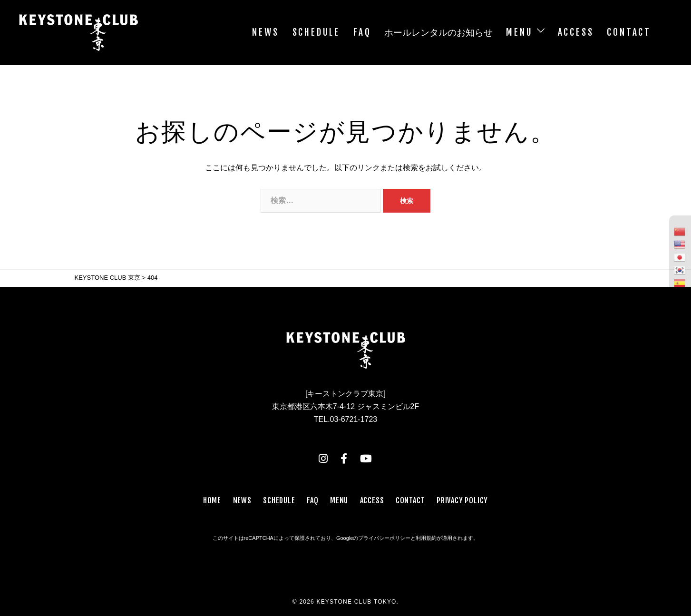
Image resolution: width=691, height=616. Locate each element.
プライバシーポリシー (384, 538)
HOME (212, 500)
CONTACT (629, 32)
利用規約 (426, 538)
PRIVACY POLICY (462, 500)
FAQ (362, 32)
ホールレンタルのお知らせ (438, 32)
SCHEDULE (316, 32)
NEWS (265, 32)
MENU (519, 32)
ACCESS (576, 32)
